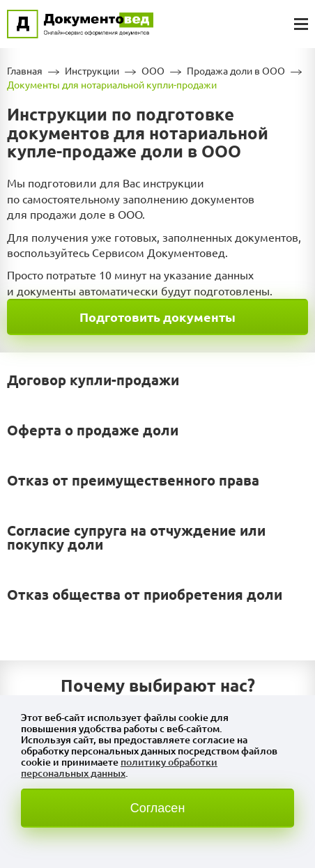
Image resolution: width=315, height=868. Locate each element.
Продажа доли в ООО (236, 71)
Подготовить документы (157, 317)
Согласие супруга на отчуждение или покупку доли (136, 537)
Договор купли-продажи (93, 380)
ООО (153, 71)
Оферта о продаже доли (93, 430)
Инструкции (92, 71)
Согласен (158, 808)
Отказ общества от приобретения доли (145, 595)
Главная (25, 71)
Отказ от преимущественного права (133, 480)
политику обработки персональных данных (119, 768)
